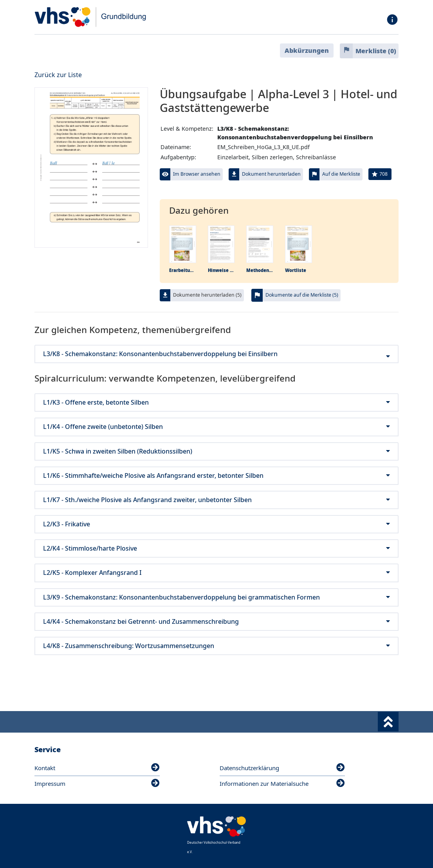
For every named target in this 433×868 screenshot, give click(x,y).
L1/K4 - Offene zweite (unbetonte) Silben (216, 427)
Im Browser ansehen (197, 174)
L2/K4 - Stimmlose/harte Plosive (216, 548)
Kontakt (97, 768)
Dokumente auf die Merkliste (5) (302, 295)
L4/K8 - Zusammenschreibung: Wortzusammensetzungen (216, 646)
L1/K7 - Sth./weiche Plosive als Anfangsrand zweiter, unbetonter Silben (216, 500)
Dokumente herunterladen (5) (207, 295)
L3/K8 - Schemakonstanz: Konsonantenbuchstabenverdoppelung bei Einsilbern (216, 354)
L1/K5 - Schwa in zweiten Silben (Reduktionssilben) (216, 451)
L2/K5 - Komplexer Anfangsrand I (216, 573)
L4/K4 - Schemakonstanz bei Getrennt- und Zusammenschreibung (216, 622)
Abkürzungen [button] (307, 50)
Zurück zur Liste (58, 75)
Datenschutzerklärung (282, 768)
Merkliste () (376, 51)
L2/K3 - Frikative (216, 524)
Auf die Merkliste (341, 174)
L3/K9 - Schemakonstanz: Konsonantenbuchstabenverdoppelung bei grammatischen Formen (216, 597)
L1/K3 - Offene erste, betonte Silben (216, 402)
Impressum (97, 783)
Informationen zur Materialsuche (282, 783)
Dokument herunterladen (271, 174)
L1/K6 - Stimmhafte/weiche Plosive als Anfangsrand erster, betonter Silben (216, 476)
